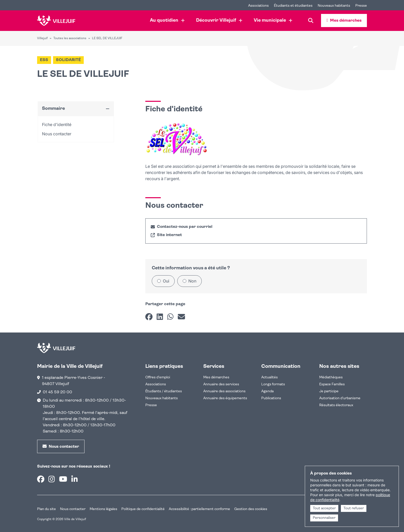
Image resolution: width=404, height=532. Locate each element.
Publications (271, 398)
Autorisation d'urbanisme (340, 398)
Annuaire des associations (224, 391)
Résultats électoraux (336, 405)
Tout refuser (354, 508)
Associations (156, 384)
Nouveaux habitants (162, 398)
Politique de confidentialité (143, 509)
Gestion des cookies (251, 509)
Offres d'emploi (158, 377)
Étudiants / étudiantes (164, 391)
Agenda (267, 391)
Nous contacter (73, 509)
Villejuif (42, 38)
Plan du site (47, 509)
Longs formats (273, 384)
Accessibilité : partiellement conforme (199, 509)
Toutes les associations (70, 38)
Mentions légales (103, 509)
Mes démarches (216, 377)
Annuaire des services (221, 384)
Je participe (329, 391)
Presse (151, 405)
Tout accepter (324, 508)
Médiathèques (331, 377)
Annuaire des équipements (225, 398)
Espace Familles (332, 384)
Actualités (270, 377)
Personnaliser (324, 518)
